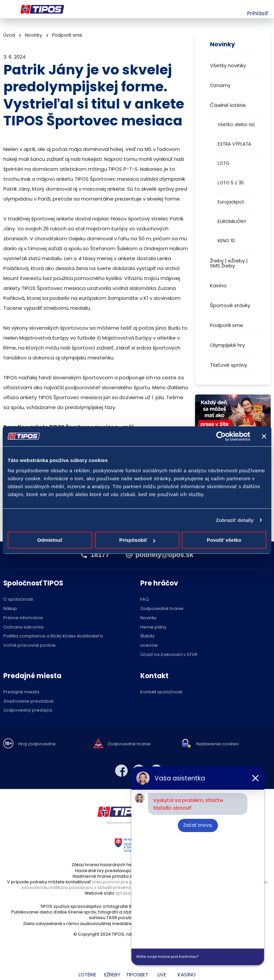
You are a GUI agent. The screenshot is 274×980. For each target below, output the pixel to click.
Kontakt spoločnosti (161, 692)
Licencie (149, 646)
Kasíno (218, 285)
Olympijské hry (227, 345)
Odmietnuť (50, 540)
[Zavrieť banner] (264, 436)
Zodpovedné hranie (162, 609)
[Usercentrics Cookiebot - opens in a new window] (221, 436)
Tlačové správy (229, 365)
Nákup (10, 609)
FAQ (145, 600)
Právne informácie (23, 618)
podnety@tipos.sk (164, 555)
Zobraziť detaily (235, 520)
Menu (7, 9)
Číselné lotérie (228, 105)
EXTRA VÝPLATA (234, 144)
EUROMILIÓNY (232, 222)
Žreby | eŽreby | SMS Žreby (229, 263)
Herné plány (153, 627)
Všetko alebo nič (236, 125)
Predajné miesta (21, 692)
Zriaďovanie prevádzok (28, 701)
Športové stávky (230, 305)
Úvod (9, 35)
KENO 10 (226, 241)
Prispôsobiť (137, 540)
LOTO (224, 163)
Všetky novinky (228, 65)
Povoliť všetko (224, 540)
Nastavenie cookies (218, 744)
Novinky (34, 35)
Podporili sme (227, 325)
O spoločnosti (18, 600)
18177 (100, 555)
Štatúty (147, 636)
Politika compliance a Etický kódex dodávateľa (53, 636)
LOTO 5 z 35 (231, 183)
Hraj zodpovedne (37, 744)
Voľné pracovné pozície (30, 646)
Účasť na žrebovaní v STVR (169, 655)
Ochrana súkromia (23, 627)
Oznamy (220, 85)
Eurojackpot (231, 202)
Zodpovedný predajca (28, 710)
